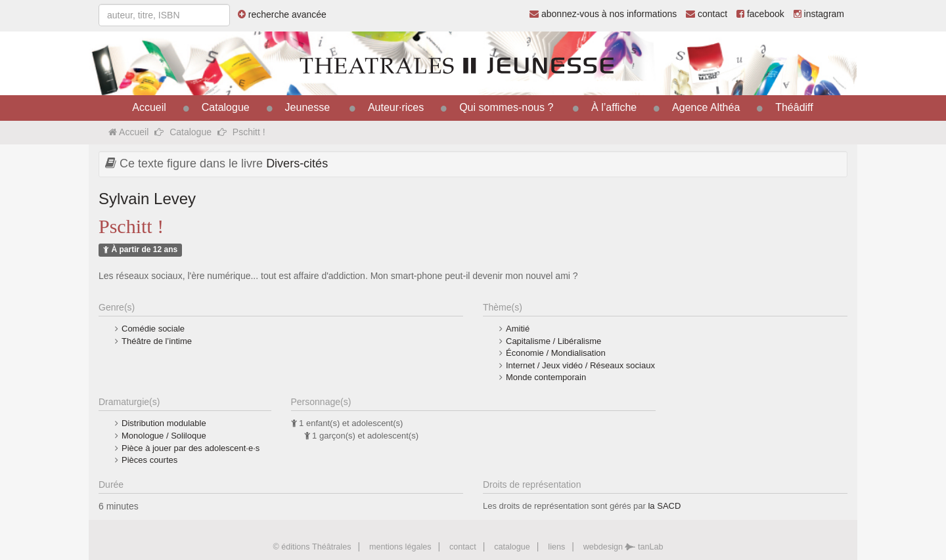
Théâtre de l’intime (157, 341)
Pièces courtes (149, 460)
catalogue (512, 547)
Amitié (518, 329)
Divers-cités (297, 163)
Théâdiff (794, 107)
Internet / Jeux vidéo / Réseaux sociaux (580, 365)
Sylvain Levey (147, 199)
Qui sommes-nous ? (506, 107)
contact (707, 14)
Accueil (149, 107)
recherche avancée (282, 14)
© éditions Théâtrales (312, 547)
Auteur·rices (396, 107)
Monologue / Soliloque (164, 436)
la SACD (664, 506)
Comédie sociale (153, 329)
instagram (819, 14)
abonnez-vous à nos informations (603, 14)
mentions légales (400, 547)
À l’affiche (614, 107)
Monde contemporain (546, 377)
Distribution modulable (164, 423)
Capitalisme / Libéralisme (553, 341)
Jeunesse (308, 107)
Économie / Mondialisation (556, 353)
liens (556, 547)
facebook (760, 14)
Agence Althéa (706, 107)
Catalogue (226, 107)
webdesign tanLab (623, 547)
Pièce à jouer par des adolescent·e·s (191, 448)
